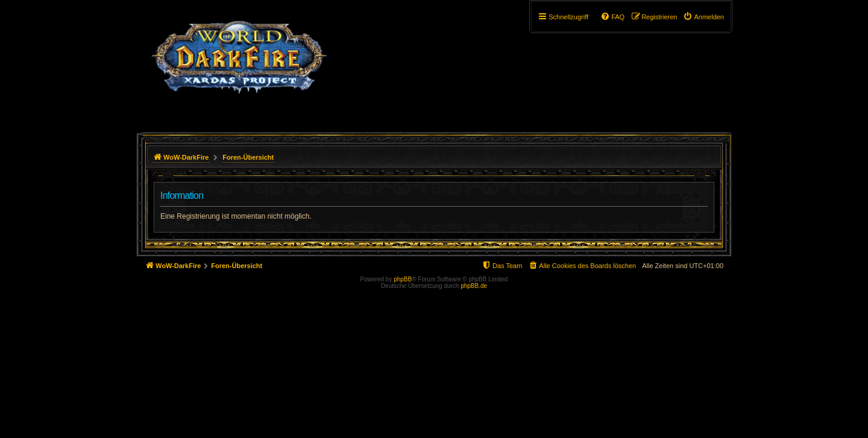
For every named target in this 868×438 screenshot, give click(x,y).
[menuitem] (703, 17)
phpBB (403, 279)
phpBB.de (474, 286)
